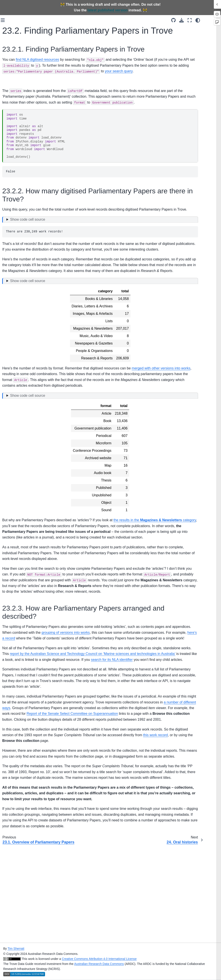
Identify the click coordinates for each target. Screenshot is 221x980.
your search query (93, 87)
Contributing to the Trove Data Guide (23, 497)
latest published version (107, 10)
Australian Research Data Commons (143, 964)
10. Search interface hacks (20, 202)
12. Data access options (23, 240)
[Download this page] (198, 20)
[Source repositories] (189, 20)
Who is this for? (17, 90)
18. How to (13, 319)
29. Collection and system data (18, 465)
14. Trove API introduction (15, 267)
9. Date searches (18, 192)
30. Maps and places (20, 475)
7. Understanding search (23, 178)
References (14, 506)
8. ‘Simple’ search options (23, 185)
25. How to (13, 424)
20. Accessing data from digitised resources (23, 352)
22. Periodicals (16, 368)
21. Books (13, 361)
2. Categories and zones (23, 127)
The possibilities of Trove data (23, 99)
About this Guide (17, 83)
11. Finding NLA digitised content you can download (23, 216)
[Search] (22, 65)
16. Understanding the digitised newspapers (21, 302)
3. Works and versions (21, 134)
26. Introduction (17, 442)
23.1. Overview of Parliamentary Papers (24, 390)
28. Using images (18, 456)
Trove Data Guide (18, 76)
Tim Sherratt (60, 949)
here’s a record (127, 694)
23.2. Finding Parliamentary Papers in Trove (25, 405)
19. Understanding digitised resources (19, 339)
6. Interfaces (14, 160)
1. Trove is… (15, 120)
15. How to (13, 276)
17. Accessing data (19, 312)
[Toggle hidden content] (133, 247)
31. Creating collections (14, 484)
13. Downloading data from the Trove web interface (21, 252)
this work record (72, 814)
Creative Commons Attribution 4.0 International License (143, 959)
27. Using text (15, 449)
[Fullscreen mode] (205, 20)
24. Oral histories (18, 417)
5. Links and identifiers (21, 153)
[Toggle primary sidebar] (52, 20)
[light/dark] (213, 20)
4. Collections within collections (20, 144)
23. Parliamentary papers (19, 378)
